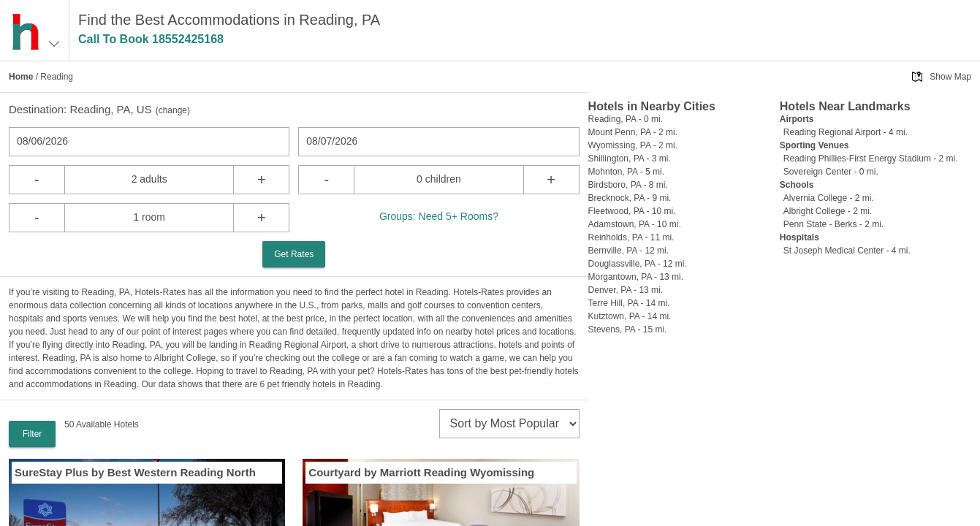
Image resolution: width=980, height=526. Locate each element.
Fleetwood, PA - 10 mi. (632, 211)
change (173, 110)
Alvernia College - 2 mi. (829, 198)
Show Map (950, 77)
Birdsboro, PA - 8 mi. (628, 185)
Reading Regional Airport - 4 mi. (846, 132)
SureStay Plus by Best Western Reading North (135, 472)
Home (21, 77)
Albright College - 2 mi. (828, 211)
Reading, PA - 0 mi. (626, 119)
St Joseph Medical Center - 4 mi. (847, 251)
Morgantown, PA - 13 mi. (636, 277)
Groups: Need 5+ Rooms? (439, 216)
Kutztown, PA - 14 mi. (630, 316)
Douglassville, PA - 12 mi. (638, 264)
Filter (33, 434)
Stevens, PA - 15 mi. (628, 329)
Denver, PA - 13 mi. (626, 290)
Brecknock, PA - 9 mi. (630, 198)
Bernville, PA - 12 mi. (628, 251)
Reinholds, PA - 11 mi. (631, 237)
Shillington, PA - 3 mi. (630, 159)
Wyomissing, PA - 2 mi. (633, 145)
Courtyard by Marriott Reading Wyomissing (421, 472)
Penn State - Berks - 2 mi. (833, 224)
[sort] (509, 424)
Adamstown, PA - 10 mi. (635, 224)
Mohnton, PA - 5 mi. (627, 172)
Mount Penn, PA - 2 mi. (633, 132)
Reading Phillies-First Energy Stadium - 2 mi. (871, 159)
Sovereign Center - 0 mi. (831, 172)
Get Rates (294, 254)
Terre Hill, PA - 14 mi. (629, 303)
